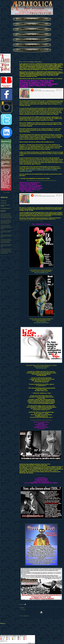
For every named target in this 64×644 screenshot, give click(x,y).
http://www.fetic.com (41, 368)
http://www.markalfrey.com (41, 273)
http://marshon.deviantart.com (41, 323)
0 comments (22, 604)
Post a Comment (23, 609)
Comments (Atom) (26, 616)
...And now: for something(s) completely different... (32, 62)
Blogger (8, 192)
